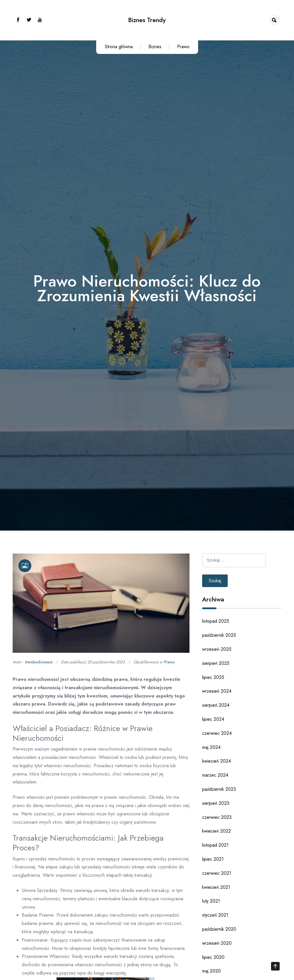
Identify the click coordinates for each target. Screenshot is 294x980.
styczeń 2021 (215, 915)
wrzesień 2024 (217, 691)
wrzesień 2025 (217, 649)
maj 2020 (211, 971)
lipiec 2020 (213, 957)
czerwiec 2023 (217, 817)
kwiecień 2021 (216, 887)
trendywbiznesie (39, 662)
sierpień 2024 (216, 705)
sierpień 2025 (216, 663)
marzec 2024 (215, 775)
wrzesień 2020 (217, 943)
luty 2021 (211, 901)
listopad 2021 (215, 845)
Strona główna (119, 47)
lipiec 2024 (213, 719)
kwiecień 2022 (216, 831)
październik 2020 (219, 929)
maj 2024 (211, 747)
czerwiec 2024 (217, 733)
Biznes (155, 47)
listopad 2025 (216, 621)
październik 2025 (219, 635)
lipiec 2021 (213, 859)
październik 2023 (219, 789)
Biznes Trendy (147, 20)
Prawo (183, 47)
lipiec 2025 (213, 677)
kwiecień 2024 (216, 761)
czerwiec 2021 (217, 873)
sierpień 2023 (216, 803)
